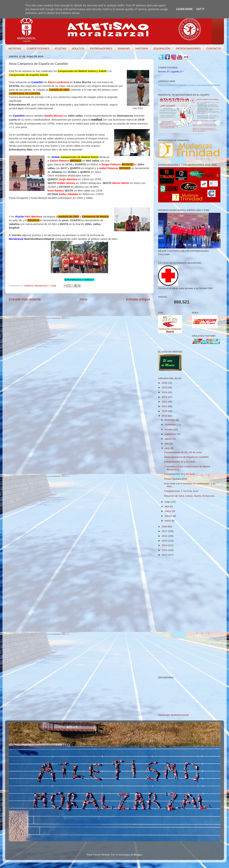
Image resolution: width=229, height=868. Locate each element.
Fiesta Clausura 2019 (176, 479)
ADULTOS (78, 48)
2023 (165, 397)
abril (167, 506)
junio (168, 448)
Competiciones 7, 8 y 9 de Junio (181, 491)
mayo (168, 502)
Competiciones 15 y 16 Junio (180, 474)
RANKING (124, 48)
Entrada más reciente (25, 299)
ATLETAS (60, 48)
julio (167, 444)
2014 (165, 545)
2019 (165, 416)
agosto (169, 439)
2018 (165, 527)
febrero (169, 516)
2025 (165, 388)
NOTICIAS (15, 48)
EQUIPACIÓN (162, 48)
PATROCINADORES (188, 48)
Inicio (84, 299)
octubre (169, 429)
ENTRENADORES (101, 48)
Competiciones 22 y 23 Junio (180, 462)
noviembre (171, 425)
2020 (165, 411)
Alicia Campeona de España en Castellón (186, 457)
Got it (200, 9)
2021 (165, 406)
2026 (165, 383)
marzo (168, 511)
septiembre (171, 434)
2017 (165, 531)
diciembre (170, 420)
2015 (165, 541)
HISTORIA (142, 48)
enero (168, 521)
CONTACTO (214, 48)
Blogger (138, 855)
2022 (165, 402)
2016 (165, 536)
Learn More (184, 9)
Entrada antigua (138, 299)
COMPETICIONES (38, 48)
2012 (165, 555)
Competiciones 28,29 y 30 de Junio (183, 452)
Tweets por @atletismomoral (173, 715)
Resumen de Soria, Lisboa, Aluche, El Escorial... (190, 496)
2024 (165, 392)
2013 (165, 550)
